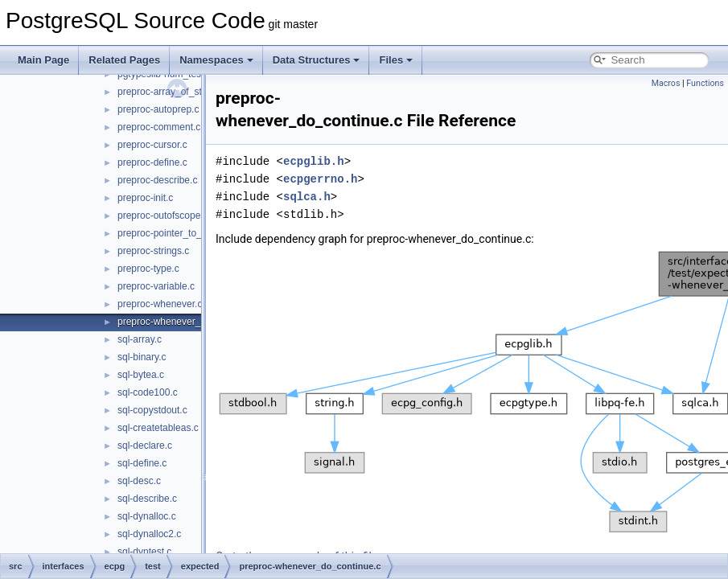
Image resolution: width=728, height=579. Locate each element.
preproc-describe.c (157, 180)
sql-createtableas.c (158, 428)
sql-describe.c (147, 499)
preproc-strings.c (153, 251)
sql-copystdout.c (152, 410)
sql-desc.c (139, 481)
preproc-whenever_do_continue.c (189, 322)
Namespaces (216, 60)
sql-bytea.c (141, 375)
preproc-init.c (145, 198)
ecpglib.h (314, 161)
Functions (705, 83)
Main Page (43, 60)
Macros (666, 83)
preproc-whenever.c (160, 304)
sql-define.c (142, 463)
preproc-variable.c (156, 286)
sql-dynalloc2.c (149, 534)
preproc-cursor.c (152, 145)
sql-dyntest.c (144, 552)
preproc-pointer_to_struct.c (175, 233)
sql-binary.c (142, 357)
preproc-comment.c (159, 127)
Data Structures (317, 60)
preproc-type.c (148, 269)
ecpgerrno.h (320, 179)
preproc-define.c (152, 162)
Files (396, 60)
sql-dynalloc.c (147, 516)
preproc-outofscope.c (163, 216)
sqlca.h (307, 197)
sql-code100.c (148, 392)
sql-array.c (140, 339)
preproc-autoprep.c (158, 109)
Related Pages (124, 60)
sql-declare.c (145, 446)
